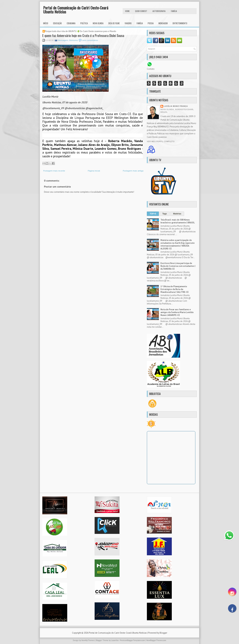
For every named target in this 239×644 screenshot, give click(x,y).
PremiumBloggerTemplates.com (132, 640)
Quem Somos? (141, 11)
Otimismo (73, 40)
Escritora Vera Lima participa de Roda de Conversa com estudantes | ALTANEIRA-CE (178, 266)
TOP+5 (153, 214)
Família (140, 23)
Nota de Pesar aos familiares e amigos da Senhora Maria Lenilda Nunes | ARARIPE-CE (177, 312)
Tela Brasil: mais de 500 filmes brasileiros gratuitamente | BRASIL (178, 221)
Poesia (151, 23)
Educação (57, 23)
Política (84, 23)
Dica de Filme (114, 23)
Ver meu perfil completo (161, 142)
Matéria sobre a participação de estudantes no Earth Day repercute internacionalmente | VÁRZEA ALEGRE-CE (178, 244)
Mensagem (163, 23)
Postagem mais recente (54, 171)
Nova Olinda (98, 23)
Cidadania (71, 23)
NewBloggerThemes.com (156, 640)
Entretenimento (180, 23)
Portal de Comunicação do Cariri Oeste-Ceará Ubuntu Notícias (76, 10)
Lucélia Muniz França (176, 106)
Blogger (163, 633)
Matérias (177, 214)
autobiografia (159, 11)
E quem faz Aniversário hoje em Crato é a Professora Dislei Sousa (83, 35)
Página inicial (94, 171)
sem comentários (90, 40)
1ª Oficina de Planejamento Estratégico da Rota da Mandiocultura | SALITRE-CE (175, 289)
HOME (127, 11)
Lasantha (115, 640)
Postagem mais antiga (133, 171)
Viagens (128, 23)
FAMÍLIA (174, 11)
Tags (165, 214)
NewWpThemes (88, 640)
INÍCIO (46, 23)
